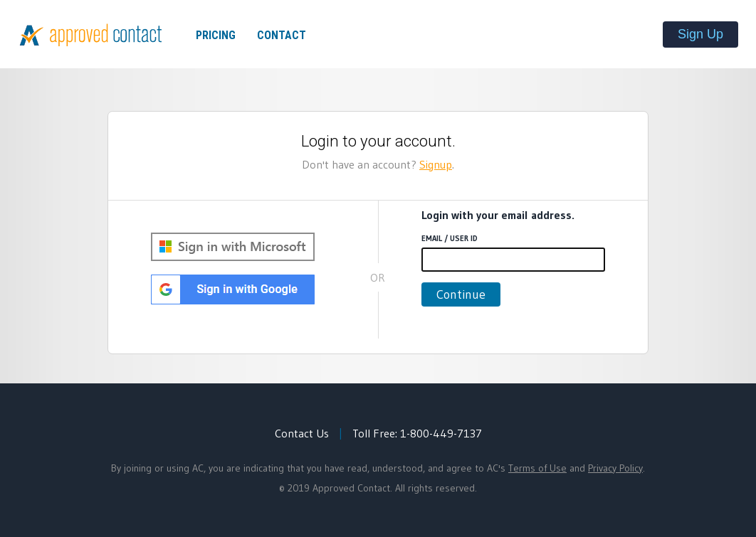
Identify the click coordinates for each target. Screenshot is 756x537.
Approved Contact (91, 35)
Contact (282, 35)
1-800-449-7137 (441, 433)
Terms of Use (537, 468)
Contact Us (302, 433)
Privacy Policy (615, 468)
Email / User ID (450, 238)
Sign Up (700, 34)
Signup (436, 164)
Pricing (216, 35)
